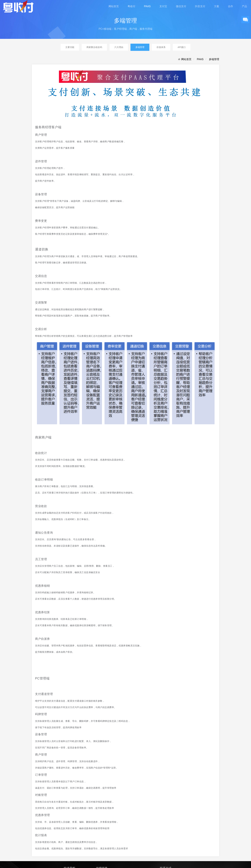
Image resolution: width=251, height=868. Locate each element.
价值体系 (161, 47)
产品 (244, 6)
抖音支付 (200, 6)
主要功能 (70, 47)
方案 (217, 6)
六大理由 (119, 47)
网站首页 (114, 6)
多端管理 (140, 47)
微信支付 (181, 6)
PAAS (147, 6)
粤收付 (131, 6)
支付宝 (163, 6)
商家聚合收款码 (94, 47)
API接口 (182, 47)
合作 (231, 6)
